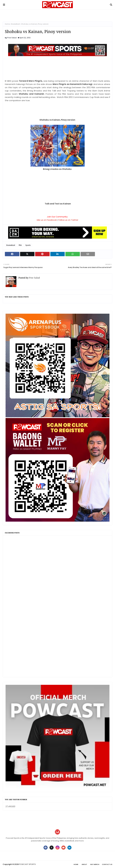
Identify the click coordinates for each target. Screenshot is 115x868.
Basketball (15, 24)
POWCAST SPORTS (27, 864)
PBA (20, 245)
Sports (28, 245)
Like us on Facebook (47, 220)
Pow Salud (12, 38)
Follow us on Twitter (68, 220)
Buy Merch (95, 864)
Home (7, 24)
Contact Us (107, 864)
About (84, 864)
